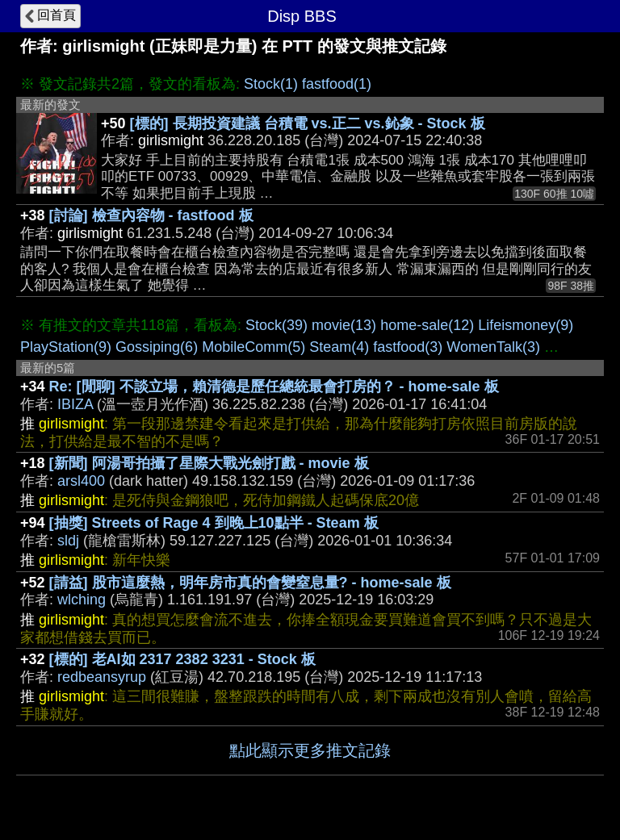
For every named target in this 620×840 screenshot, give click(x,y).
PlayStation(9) (66, 347)
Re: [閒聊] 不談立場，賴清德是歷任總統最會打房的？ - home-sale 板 (274, 387)
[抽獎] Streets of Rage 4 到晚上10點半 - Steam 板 (214, 523)
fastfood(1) (337, 84)
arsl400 (81, 481)
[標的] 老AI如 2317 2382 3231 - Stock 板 (182, 659)
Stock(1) (271, 84)
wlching (82, 600)
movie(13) (344, 325)
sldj (68, 541)
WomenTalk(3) (493, 347)
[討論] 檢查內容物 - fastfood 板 (151, 215)
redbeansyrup (102, 677)
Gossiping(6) (157, 347)
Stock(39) (276, 325)
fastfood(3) (408, 347)
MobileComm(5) (253, 347)
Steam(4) (339, 347)
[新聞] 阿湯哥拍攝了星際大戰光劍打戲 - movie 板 (209, 463)
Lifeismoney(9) (526, 325)
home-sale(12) (427, 325)
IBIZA (75, 404)
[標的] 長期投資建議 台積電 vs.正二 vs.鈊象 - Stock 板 (308, 123)
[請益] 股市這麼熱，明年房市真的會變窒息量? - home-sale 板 (250, 583)
